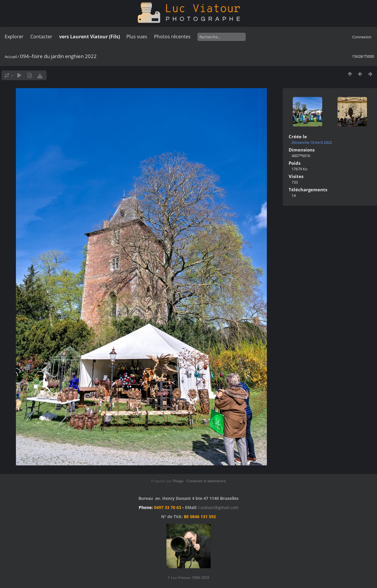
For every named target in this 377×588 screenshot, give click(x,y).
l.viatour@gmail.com (218, 507)
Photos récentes (172, 37)
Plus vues (137, 37)
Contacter (41, 37)
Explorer (14, 37)
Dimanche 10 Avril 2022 (312, 142)
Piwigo (178, 481)
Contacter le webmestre (206, 481)
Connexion (362, 37)
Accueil (11, 57)
